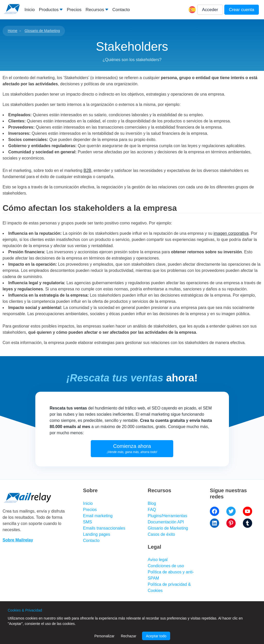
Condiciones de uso (166, 566)
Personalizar (104, 636)
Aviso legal (158, 560)
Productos (49, 10)
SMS (88, 522)
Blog (152, 503)
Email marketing (98, 516)
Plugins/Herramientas (167, 516)
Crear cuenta (242, 10)
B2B (87, 170)
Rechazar (129, 636)
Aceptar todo (156, 636)
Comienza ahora (132, 449)
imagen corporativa (231, 233)
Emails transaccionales (104, 528)
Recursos (95, 10)
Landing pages (97, 534)
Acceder (210, 10)
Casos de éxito (161, 534)
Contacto (121, 10)
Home (13, 31)
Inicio (30, 10)
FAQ (152, 510)
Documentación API (166, 522)
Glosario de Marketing (42, 31)
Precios (74, 10)
